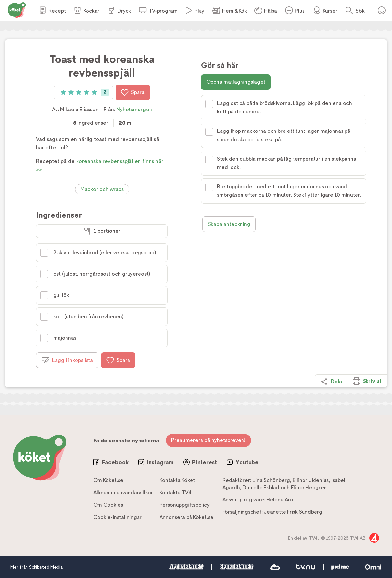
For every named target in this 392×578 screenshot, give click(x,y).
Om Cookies (108, 505)
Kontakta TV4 (175, 493)
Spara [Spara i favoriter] (133, 92)
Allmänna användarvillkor (123, 493)
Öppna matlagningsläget (236, 82)
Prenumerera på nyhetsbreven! (208, 440)
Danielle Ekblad (261, 487)
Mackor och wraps (102, 189)
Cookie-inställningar (118, 517)
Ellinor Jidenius (311, 480)
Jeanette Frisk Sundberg (293, 512)
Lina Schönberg (271, 480)
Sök (360, 11)
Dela (331, 382)
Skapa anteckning (229, 224)
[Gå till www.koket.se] (17, 10)
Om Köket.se (108, 480)
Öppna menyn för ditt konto (382, 10)
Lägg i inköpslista (67, 360)
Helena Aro (280, 500)
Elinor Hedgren (309, 487)
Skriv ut (367, 381)
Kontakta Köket (177, 480)
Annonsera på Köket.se (186, 517)
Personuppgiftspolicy (185, 505)
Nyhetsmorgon (134, 109)
